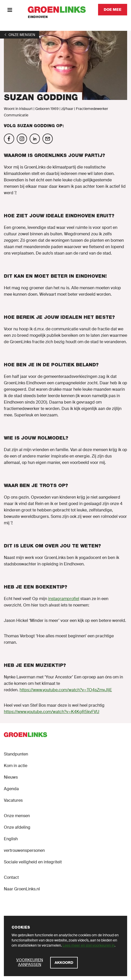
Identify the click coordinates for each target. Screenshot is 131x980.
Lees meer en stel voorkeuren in (89, 945)
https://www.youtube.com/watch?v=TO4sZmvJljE (66, 690)
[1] (20, 35)
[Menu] (10, 10)
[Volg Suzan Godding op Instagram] (22, 139)
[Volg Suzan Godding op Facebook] (9, 139)
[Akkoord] (64, 963)
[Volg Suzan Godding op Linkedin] (35, 139)
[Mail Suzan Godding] (48, 139)
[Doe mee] (113, 10)
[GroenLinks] (57, 10)
